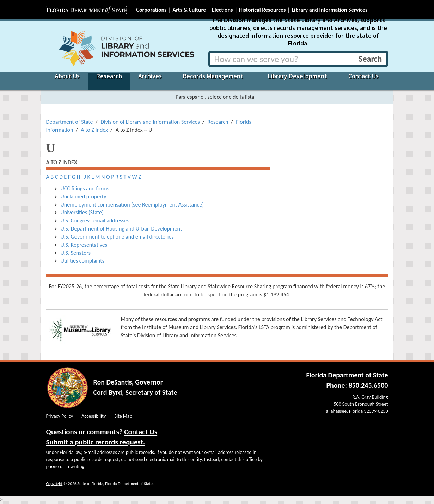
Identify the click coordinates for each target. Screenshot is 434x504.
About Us (67, 76)
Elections (222, 10)
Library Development (298, 76)
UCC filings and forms (85, 188)
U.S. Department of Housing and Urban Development (121, 229)
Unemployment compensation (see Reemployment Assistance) (132, 205)
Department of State (70, 122)
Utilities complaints (82, 261)
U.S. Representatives (84, 245)
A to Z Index (94, 130)
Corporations (152, 10)
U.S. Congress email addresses (95, 220)
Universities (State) (82, 212)
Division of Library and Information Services (150, 122)
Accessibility (94, 416)
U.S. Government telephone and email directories (118, 237)
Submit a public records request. (96, 442)
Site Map (123, 416)
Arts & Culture (189, 10)
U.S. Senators (76, 253)
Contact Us (363, 76)
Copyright (54, 484)
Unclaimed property (84, 196)
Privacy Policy (60, 416)
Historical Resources (262, 10)
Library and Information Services (329, 10)
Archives (150, 76)
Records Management (213, 76)
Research (109, 76)
